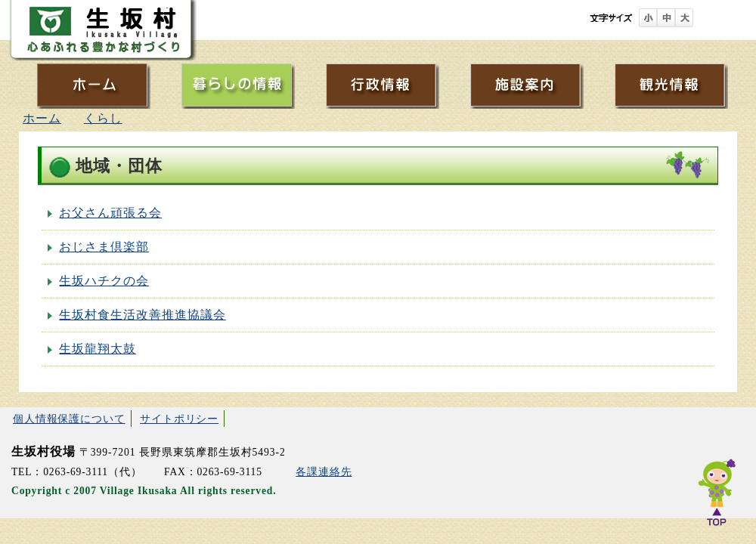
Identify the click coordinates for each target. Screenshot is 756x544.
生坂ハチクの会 (104, 281)
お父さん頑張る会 (110, 213)
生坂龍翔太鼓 (98, 349)
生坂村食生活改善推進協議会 (142, 315)
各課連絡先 (324, 472)
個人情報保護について (69, 419)
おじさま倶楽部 (104, 247)
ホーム (42, 118)
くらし (103, 118)
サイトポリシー (179, 419)
